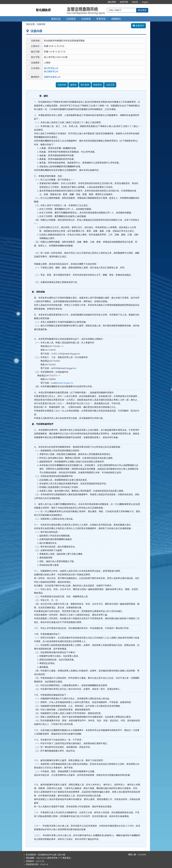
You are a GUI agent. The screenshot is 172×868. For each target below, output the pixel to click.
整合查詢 (142, 10)
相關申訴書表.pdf (52, 77)
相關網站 (116, 19)
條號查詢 (98, 85)
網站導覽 (112, 2)
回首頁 (135, 2)
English (145, 2)
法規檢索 (86, 19)
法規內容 (62, 85)
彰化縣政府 (43, 10)
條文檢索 (85, 85)
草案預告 (101, 19)
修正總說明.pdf (51, 71)
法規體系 (71, 19)
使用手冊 (124, 2)
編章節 (73, 85)
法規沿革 (110, 85)
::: (103, 2)
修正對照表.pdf (51, 68)
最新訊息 (56, 19)
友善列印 (138, 26)
